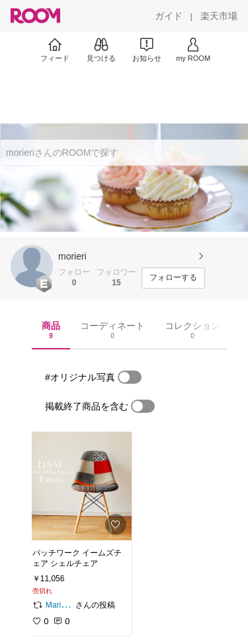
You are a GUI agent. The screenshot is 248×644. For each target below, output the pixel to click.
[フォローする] (173, 278)
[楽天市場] (219, 16)
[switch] (130, 377)
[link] (78, 486)
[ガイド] (169, 16)
